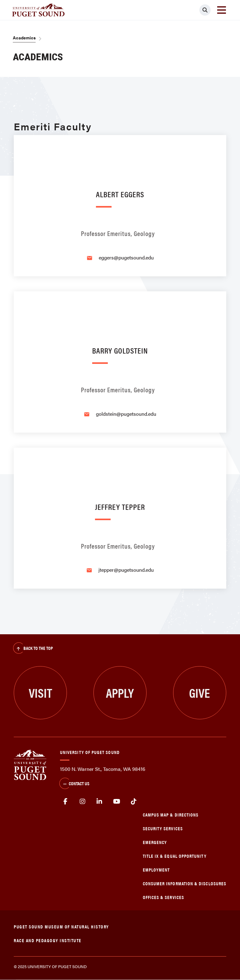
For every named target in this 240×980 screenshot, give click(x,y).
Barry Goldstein (120, 350)
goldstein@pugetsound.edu (126, 414)
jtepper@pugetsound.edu (126, 570)
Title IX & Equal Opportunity (175, 856)
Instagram (83, 802)
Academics (24, 38)
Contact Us (74, 784)
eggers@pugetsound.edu (126, 257)
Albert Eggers (120, 194)
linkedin (100, 802)
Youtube (117, 802)
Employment (156, 869)
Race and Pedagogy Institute (48, 940)
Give (200, 693)
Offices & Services (163, 897)
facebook (65, 802)
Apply (120, 693)
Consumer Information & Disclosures (185, 883)
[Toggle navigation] (222, 10)
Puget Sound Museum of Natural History (61, 926)
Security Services (163, 828)
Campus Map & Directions (171, 814)
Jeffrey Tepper (120, 507)
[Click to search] (205, 10)
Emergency (155, 842)
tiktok (134, 802)
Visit (40, 693)
